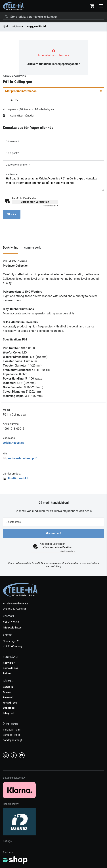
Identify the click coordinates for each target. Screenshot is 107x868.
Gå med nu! (54, 533)
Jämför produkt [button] (15, 478)
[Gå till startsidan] (13, 6)
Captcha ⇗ (51, 206)
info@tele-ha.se (12, 628)
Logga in (8, 687)
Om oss (7, 692)
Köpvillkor (9, 663)
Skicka (12, 214)
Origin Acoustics (13, 443)
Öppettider (9, 708)
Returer (7, 673)
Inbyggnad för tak (36, 26)
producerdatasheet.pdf (22, 458)
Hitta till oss (10, 703)
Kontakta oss (10, 668)
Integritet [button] (8, 713)
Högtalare (17, 26)
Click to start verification (35, 202)
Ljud (5, 26)
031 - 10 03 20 (11, 622)
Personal (8, 697)
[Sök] (53, 17)
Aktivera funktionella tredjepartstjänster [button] (53, 64)
